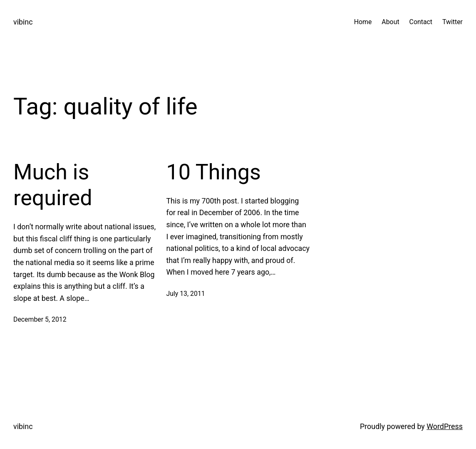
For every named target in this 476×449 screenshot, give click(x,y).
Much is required (53, 185)
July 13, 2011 (185, 294)
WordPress (445, 426)
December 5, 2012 (40, 319)
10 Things (213, 172)
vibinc (23, 22)
